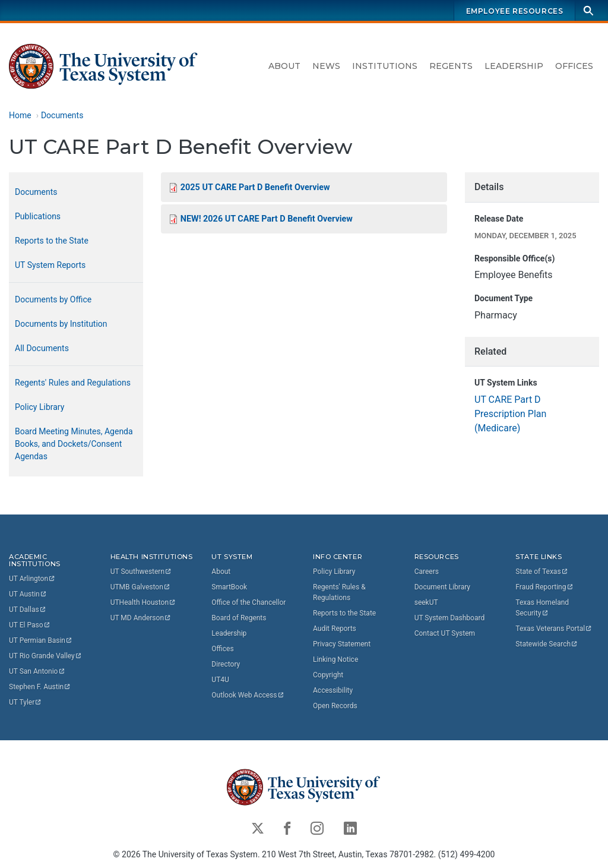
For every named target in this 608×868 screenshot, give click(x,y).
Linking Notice (335, 659)
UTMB (141, 587)
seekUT (426, 602)
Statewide (547, 644)
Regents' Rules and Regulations (73, 383)
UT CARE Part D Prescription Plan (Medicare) (510, 414)
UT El (30, 625)
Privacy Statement (342, 644)
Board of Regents (239, 618)
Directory (226, 664)
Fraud (544, 587)
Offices (574, 66)
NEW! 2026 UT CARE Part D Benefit (267, 219)
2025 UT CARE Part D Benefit (255, 187)
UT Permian (41, 640)
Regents (451, 66)
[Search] (588, 10)
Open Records (335, 706)
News (326, 66)
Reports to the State (52, 241)
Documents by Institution (61, 324)
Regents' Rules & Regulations (339, 592)
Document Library (442, 587)
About (284, 66)
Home (20, 115)
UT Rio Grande (46, 656)
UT (32, 579)
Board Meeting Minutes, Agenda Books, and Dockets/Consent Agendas (74, 444)
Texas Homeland (543, 608)
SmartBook (229, 587)
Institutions (385, 66)
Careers (427, 572)
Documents (62, 115)
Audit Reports (335, 629)
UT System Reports (50, 265)
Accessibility (333, 690)
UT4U (220, 680)
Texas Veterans (554, 629)
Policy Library (39, 407)
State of (542, 572)
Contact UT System (445, 633)
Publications (38, 216)
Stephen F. (40, 687)
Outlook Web (248, 695)
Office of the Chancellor (248, 602)
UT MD (141, 618)
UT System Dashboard (450, 618)
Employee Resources (515, 11)
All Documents (42, 348)
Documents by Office (53, 299)
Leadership (514, 66)
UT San (37, 671)
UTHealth (143, 602)
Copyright (328, 675)
